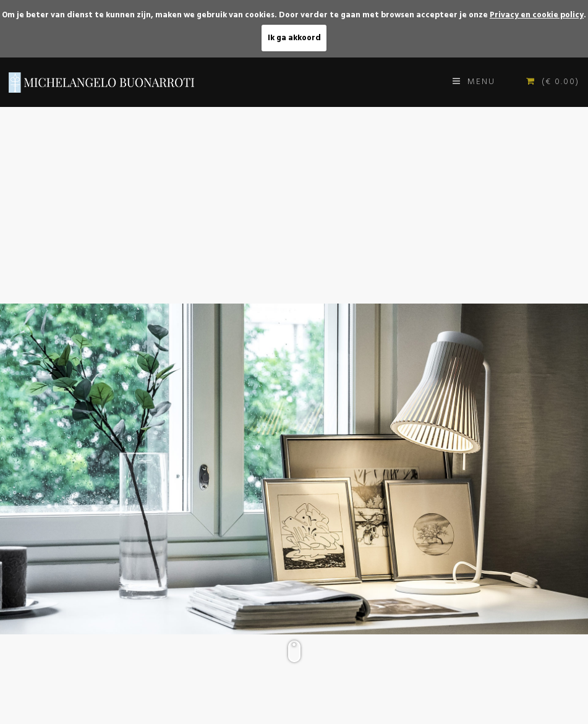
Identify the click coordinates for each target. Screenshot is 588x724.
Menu (474, 82)
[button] (577, 118)
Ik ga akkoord (294, 38)
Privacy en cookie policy (537, 15)
